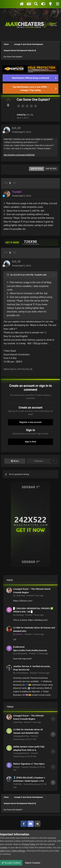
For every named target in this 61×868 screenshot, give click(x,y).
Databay (20, 615)
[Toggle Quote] (8, 275)
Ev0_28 (29, 115)
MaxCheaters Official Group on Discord (30, 78)
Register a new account (31, 422)
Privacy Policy (29, 844)
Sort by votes (37, 169)
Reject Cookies (32, 863)
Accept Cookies (11, 863)
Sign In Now (30, 442)
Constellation (22, 673)
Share (15, 461)
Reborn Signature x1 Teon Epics (29, 764)
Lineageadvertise (21, 736)
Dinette (17, 767)
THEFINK (17, 784)
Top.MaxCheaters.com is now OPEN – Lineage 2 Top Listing (30, 89)
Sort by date (51, 169)
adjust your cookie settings (13, 851)
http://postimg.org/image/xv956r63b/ (19, 155)
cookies (4, 848)
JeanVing (20, 596)
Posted (21, 132)
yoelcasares (22, 653)
